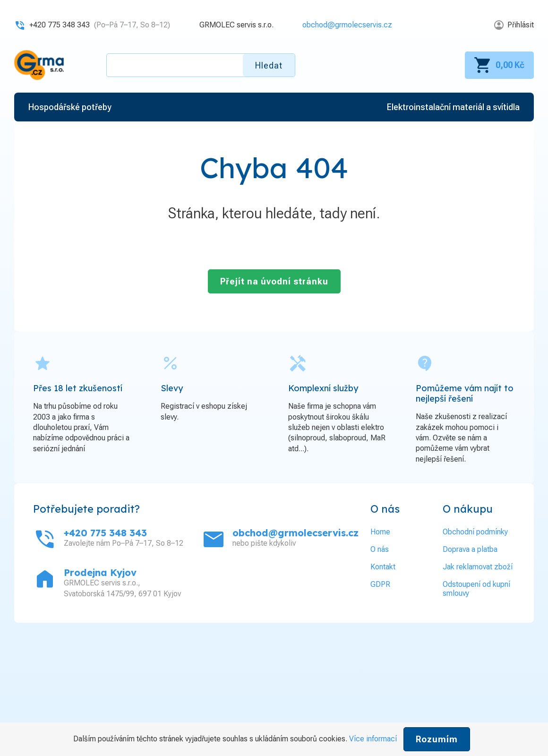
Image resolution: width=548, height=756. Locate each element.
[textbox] (201, 65)
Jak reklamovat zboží (478, 567)
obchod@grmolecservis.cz (347, 25)
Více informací (373, 739)
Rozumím (437, 739)
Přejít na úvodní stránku (274, 281)
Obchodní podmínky (475, 532)
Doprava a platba (470, 549)
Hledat (269, 65)
